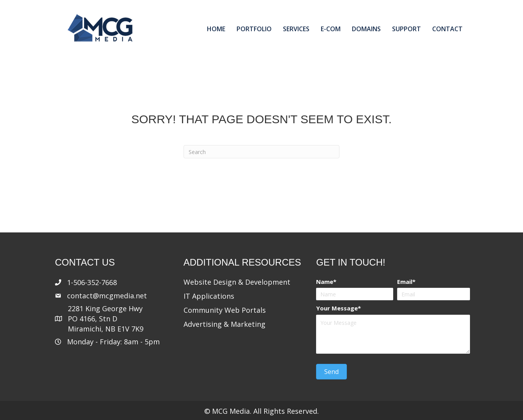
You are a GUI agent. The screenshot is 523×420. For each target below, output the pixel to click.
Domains (366, 29)
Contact (447, 29)
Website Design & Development (237, 282)
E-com (331, 29)
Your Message (337, 308)
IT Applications (209, 296)
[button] (331, 372)
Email (405, 282)
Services (296, 29)
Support (406, 29)
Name (325, 282)
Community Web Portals (225, 310)
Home (216, 29)
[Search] (261, 152)
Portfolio (254, 29)
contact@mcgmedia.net (107, 296)
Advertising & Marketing (224, 324)
